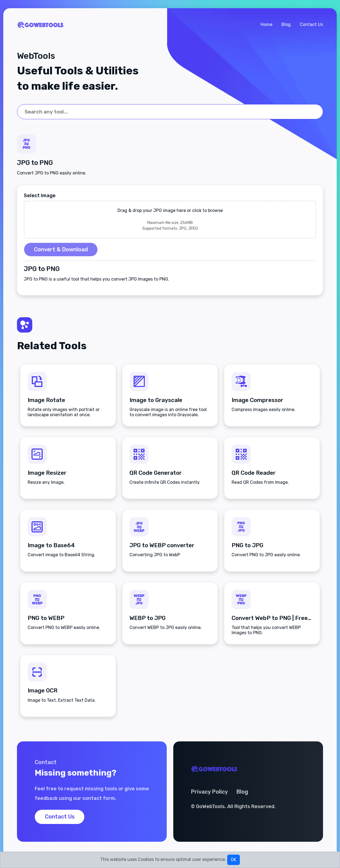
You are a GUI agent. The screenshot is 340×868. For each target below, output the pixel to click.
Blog (286, 24)
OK (234, 860)
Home (266, 24)
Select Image (40, 196)
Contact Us (311, 24)
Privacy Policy (210, 794)
